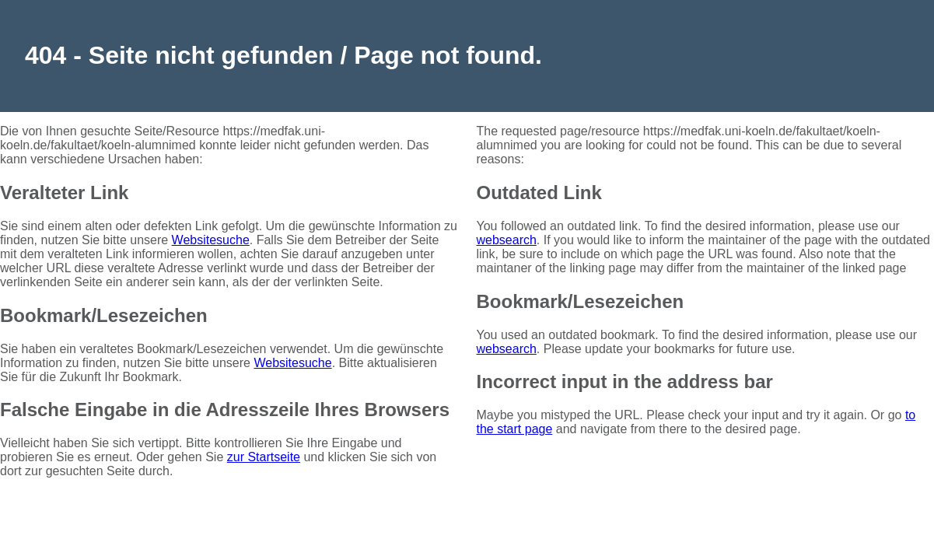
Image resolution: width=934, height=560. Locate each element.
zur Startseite (264, 457)
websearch (506, 240)
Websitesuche (211, 240)
